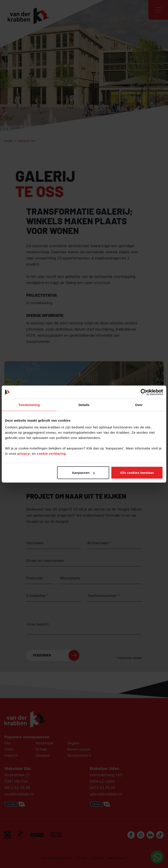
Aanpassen (83, 473)
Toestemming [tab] (29, 405)
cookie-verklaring (51, 454)
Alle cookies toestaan (137, 473)
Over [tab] (139, 405)
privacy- (25, 454)
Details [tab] (84, 405)
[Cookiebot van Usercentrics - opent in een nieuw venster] (144, 392)
